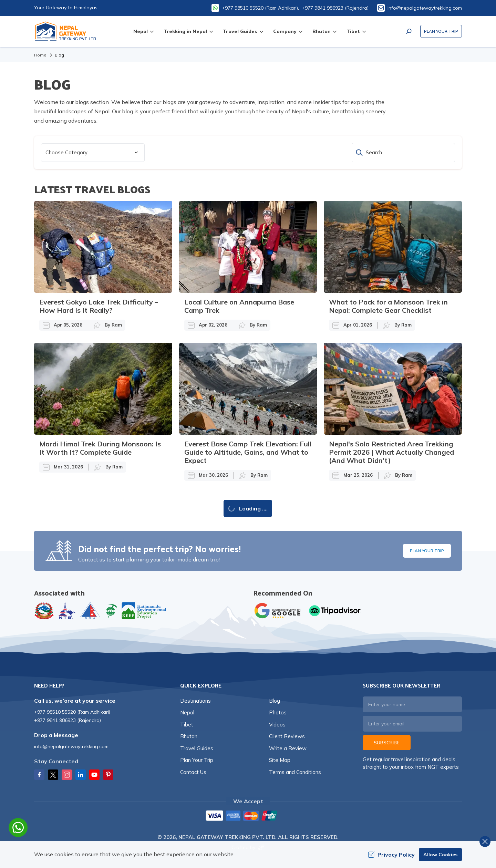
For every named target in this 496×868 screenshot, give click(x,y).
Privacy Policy (391, 855)
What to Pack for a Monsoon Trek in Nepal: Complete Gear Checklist (388, 306)
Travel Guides (197, 748)
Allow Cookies (440, 855)
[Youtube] (94, 775)
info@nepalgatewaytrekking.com (425, 8)
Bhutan (189, 736)
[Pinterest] (108, 775)
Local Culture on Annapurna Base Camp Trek (239, 306)
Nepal (187, 712)
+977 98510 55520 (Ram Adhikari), (260, 8)
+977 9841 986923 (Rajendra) (335, 8)
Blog (275, 701)
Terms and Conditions (295, 772)
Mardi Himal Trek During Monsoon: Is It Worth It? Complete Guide (100, 448)
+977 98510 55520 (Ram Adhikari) (72, 712)
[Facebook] (39, 775)
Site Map (280, 760)
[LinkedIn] (81, 775)
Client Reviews (287, 736)
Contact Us (193, 772)
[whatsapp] (18, 828)
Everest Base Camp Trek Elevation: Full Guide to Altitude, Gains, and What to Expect (248, 452)
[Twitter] (53, 775)
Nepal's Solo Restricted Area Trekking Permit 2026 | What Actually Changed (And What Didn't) (391, 452)
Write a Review (288, 748)
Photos (278, 712)
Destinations (195, 701)
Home (40, 55)
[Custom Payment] (248, 816)
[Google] (279, 611)
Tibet (187, 725)
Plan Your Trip (441, 31)
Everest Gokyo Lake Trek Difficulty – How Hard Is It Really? (99, 306)
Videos (277, 725)
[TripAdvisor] (335, 611)
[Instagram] (67, 775)
